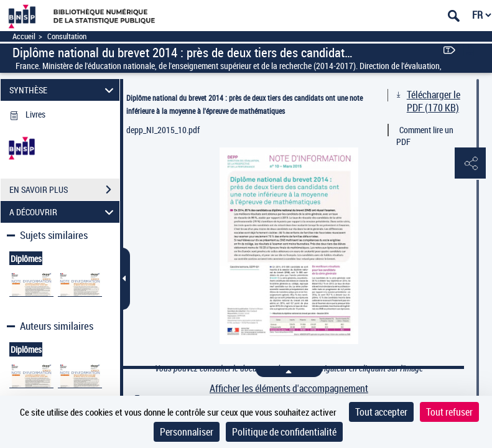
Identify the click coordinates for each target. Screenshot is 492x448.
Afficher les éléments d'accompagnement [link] (289, 389)
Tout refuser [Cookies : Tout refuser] (449, 412)
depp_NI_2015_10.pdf (163, 130)
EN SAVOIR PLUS (64, 190)
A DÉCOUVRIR (63, 212)
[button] (470, 164)
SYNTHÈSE (63, 90)
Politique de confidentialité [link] (284, 432)
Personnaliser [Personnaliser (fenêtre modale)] (187, 432)
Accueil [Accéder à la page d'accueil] (24, 36)
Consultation (67, 36)
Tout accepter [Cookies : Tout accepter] (381, 412)
